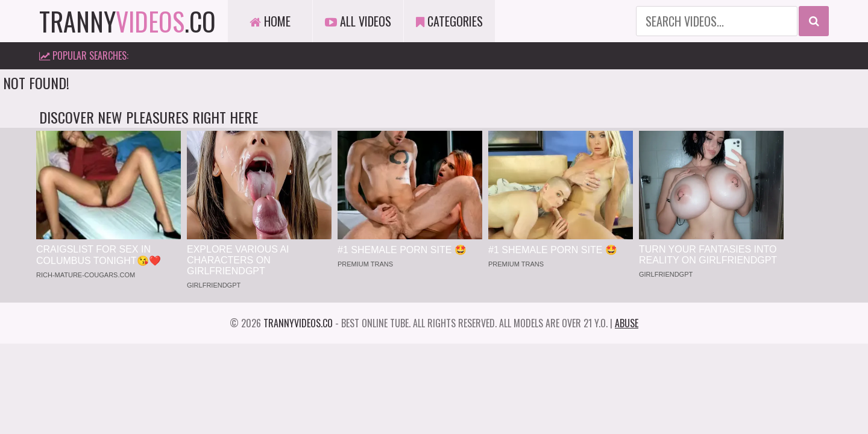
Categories (449, 21)
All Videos (358, 21)
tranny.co (127, 21)
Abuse (627, 323)
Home (270, 21)
